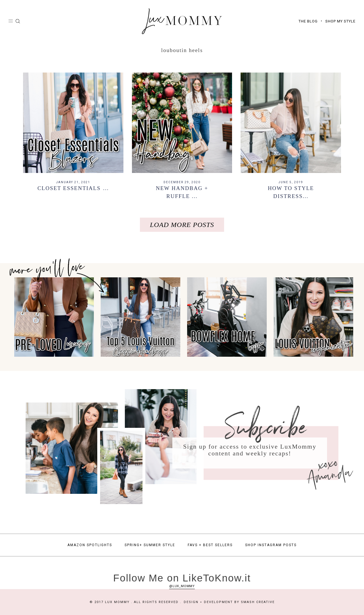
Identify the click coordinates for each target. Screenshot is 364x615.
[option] (52, 317)
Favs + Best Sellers (210, 545)
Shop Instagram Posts (271, 545)
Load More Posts (182, 225)
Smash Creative (258, 602)
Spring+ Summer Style (150, 545)
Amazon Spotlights (90, 545)
